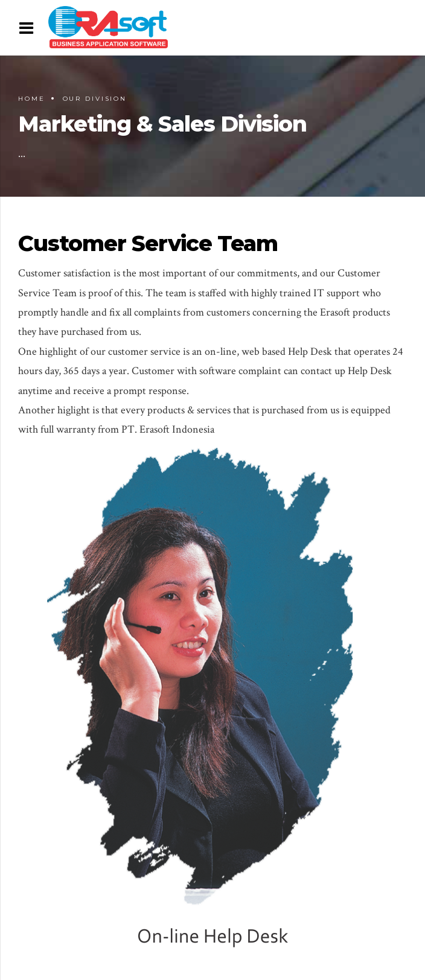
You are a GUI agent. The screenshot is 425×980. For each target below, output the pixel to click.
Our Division (95, 99)
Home (32, 99)
